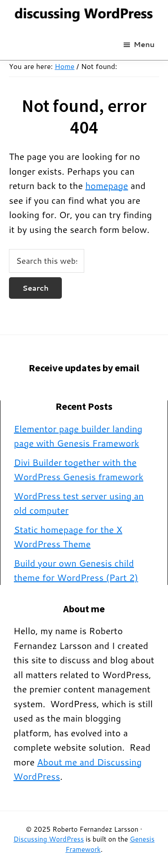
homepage (106, 185)
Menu (144, 44)
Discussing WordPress (49, 839)
